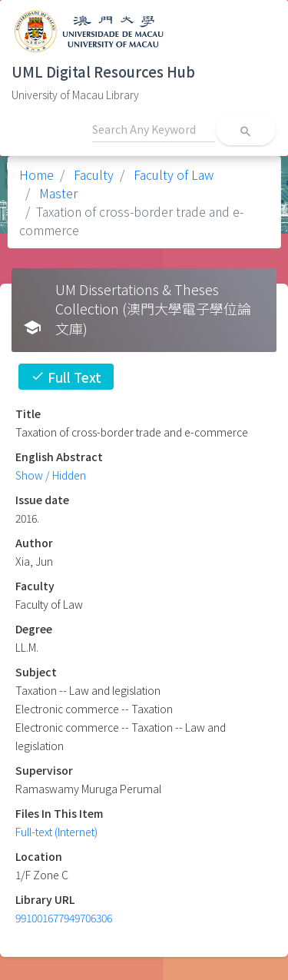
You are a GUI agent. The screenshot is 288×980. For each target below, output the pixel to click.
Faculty (92, 174)
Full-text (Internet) (56, 832)
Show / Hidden (51, 475)
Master (57, 193)
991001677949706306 (64, 918)
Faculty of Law (172, 174)
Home (36, 174)
